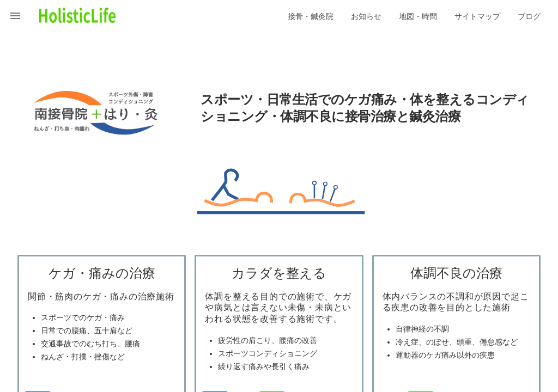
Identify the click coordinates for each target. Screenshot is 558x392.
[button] (15, 15)
